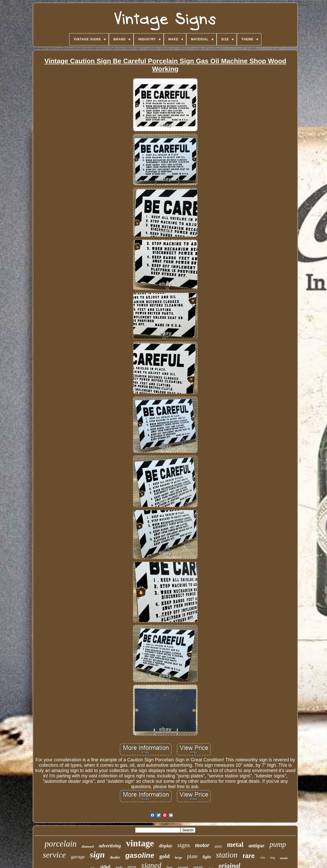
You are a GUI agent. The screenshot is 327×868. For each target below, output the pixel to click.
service (54, 855)
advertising (110, 846)
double (284, 858)
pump (278, 844)
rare (249, 856)
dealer (115, 857)
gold (165, 856)
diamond (88, 846)
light (207, 857)
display (166, 846)
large (178, 857)
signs (184, 845)
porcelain (61, 844)
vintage (140, 843)
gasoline (140, 855)
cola (262, 858)
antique (256, 846)
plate (192, 856)
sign (97, 855)
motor (202, 845)
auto (218, 846)
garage (78, 857)
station (227, 855)
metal (235, 845)
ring (272, 858)
